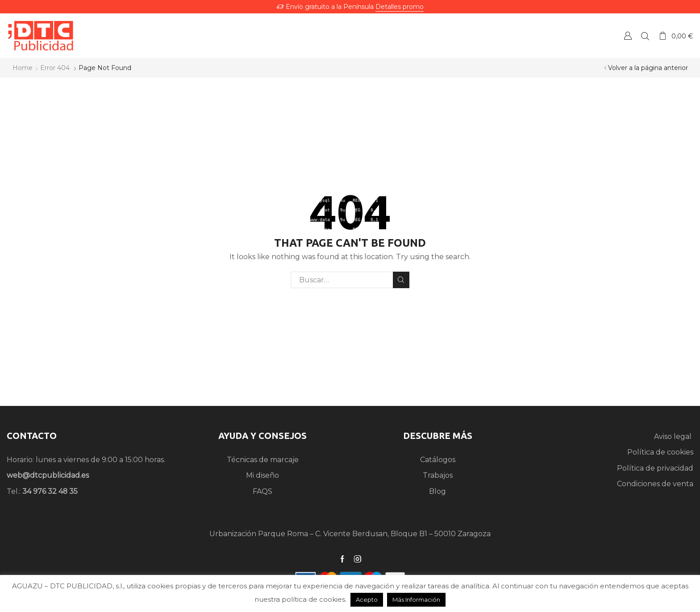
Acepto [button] (367, 600)
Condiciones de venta (655, 484)
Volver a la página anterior (648, 68)
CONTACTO (32, 436)
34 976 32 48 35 (50, 491)
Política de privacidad (655, 468)
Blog (437, 491)
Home (23, 68)
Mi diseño (262, 475)
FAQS (262, 491)
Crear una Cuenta (628, 35)
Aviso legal (674, 436)
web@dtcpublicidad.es (48, 475)
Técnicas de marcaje (263, 460)
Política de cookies (660, 452)
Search (401, 280)
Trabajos (438, 475)
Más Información (416, 600)
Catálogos (438, 460)
